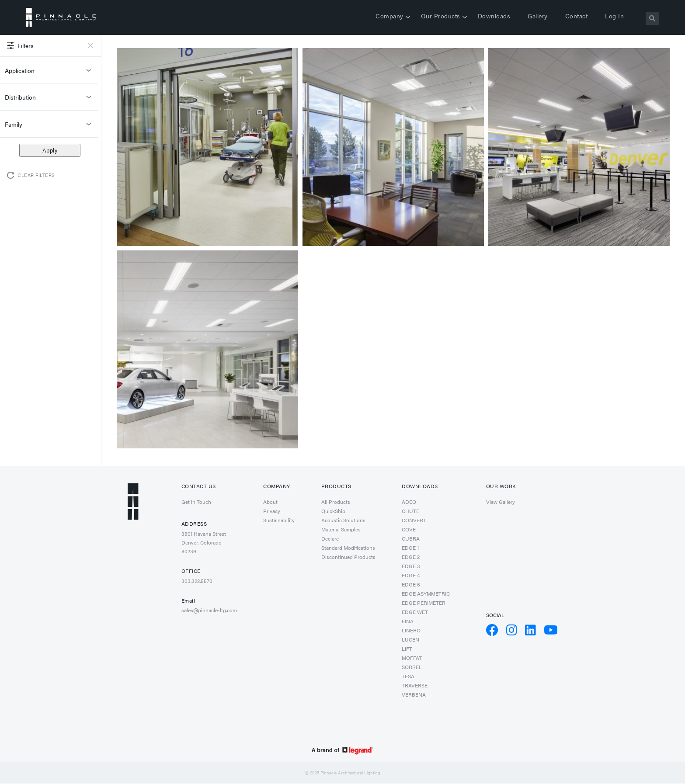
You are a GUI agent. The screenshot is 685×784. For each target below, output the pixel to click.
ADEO (409, 502)
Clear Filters (36, 175)
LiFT (407, 649)
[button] (207, 146)
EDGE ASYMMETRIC (426, 593)
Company (389, 16)
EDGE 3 (411, 566)
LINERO (411, 630)
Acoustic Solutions (343, 520)
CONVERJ (413, 520)
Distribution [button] (49, 100)
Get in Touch (196, 502)
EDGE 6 (411, 584)
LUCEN (410, 639)
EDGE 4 (411, 575)
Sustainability (279, 520)
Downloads (494, 16)
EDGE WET (415, 612)
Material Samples (341, 529)
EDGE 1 (410, 548)
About (270, 502)
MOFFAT (412, 658)
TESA (408, 676)
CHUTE (410, 511)
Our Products (441, 16)
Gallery (538, 16)
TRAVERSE (415, 685)
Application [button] (49, 73)
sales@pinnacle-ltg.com (209, 610)
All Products (336, 502)
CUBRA (411, 538)
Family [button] (49, 127)
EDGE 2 (411, 557)
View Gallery (501, 502)
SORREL (412, 667)
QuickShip (333, 511)
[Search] (652, 18)
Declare (330, 538)
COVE (409, 529)
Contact (577, 16)
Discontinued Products (348, 557)
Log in (614, 16)
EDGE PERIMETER (424, 603)
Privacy (272, 511)
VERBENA (414, 694)
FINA (408, 621)
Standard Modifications (348, 548)
